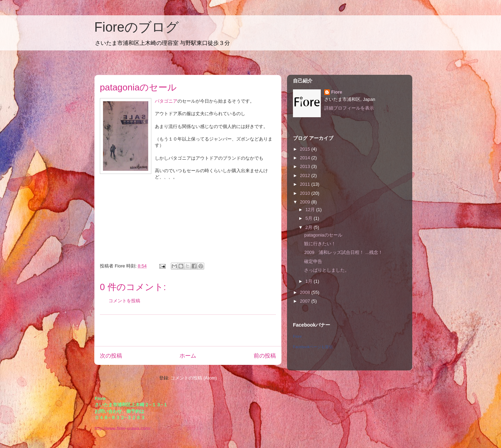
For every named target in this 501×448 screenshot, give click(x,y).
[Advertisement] (188, 330)
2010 (306, 193)
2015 (306, 149)
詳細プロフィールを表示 (349, 108)
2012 (306, 175)
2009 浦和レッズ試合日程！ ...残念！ (343, 252)
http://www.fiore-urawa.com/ (122, 428)
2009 (306, 202)
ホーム (188, 356)
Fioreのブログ (137, 27)
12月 (311, 210)
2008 (306, 292)
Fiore (337, 92)
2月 (310, 227)
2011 (306, 184)
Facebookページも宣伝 (313, 347)
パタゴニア (166, 101)
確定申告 (313, 261)
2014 (306, 158)
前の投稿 (265, 356)
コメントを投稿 (124, 301)
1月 (310, 281)
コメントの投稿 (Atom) (194, 378)
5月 (310, 218)
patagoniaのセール (323, 235)
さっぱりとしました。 (327, 270)
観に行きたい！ (320, 244)
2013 (306, 166)
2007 (306, 301)
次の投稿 (111, 356)
